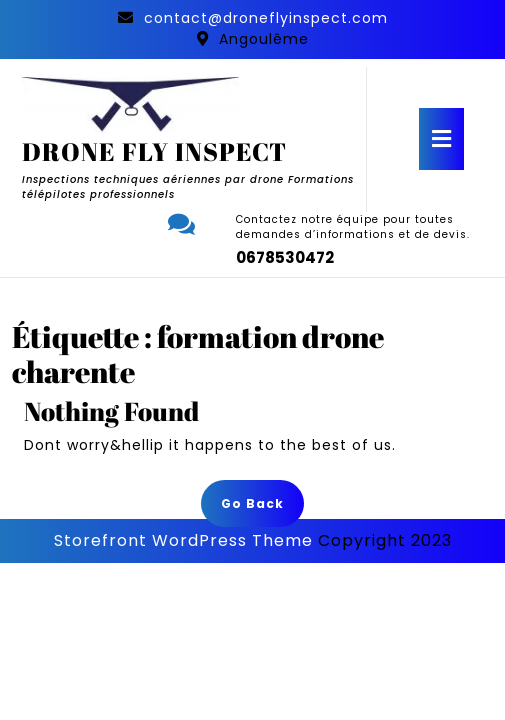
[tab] (441, 139)
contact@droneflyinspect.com (266, 18)
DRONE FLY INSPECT (154, 151)
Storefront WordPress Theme (183, 540)
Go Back (262, 509)
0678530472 (285, 257)
